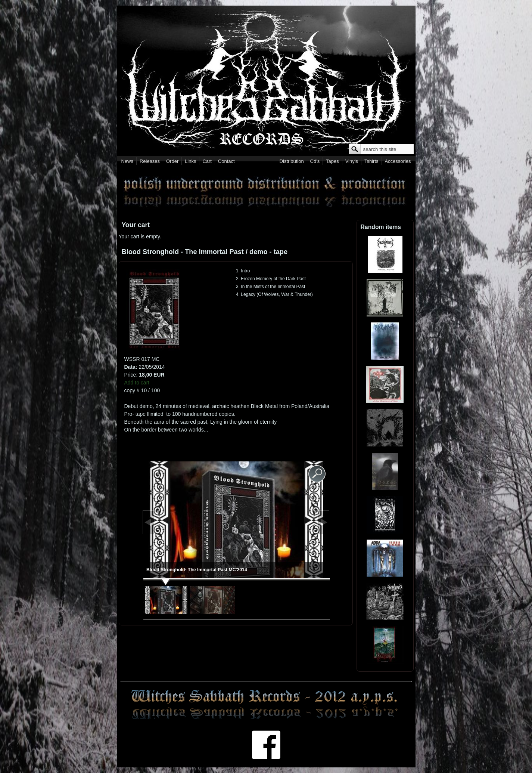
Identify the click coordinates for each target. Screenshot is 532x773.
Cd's (315, 161)
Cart (207, 161)
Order (172, 161)
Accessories (398, 161)
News (127, 161)
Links (190, 161)
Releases (150, 161)
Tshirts (371, 161)
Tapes (332, 161)
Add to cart (137, 383)
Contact (226, 161)
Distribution (292, 161)
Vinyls (352, 161)
